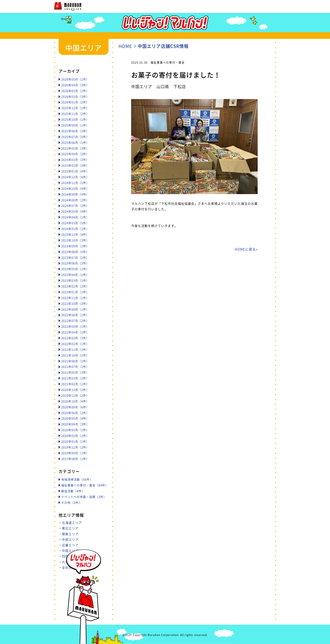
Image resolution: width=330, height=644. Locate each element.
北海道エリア (72, 523)
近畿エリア (70, 545)
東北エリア (70, 528)
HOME (125, 46)
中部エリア (70, 539)
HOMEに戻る (245, 249)
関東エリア (70, 534)
